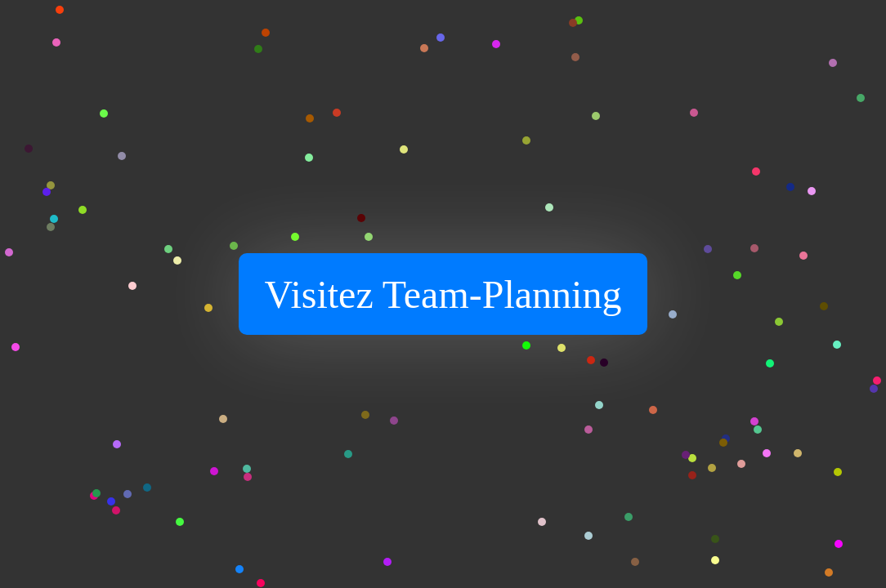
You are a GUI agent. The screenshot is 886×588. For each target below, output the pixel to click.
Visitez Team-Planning (443, 294)
